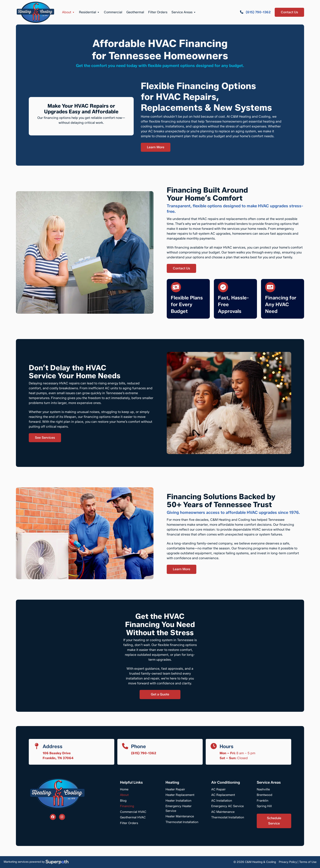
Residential (89, 12)
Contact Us (289, 12)
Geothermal (135, 12)
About (68, 12)
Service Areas (184, 12)
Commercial (113, 12)
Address (53, 746)
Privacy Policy (288, 862)
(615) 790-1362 (144, 753)
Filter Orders (158, 12)
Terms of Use (308, 862)
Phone (138, 746)
